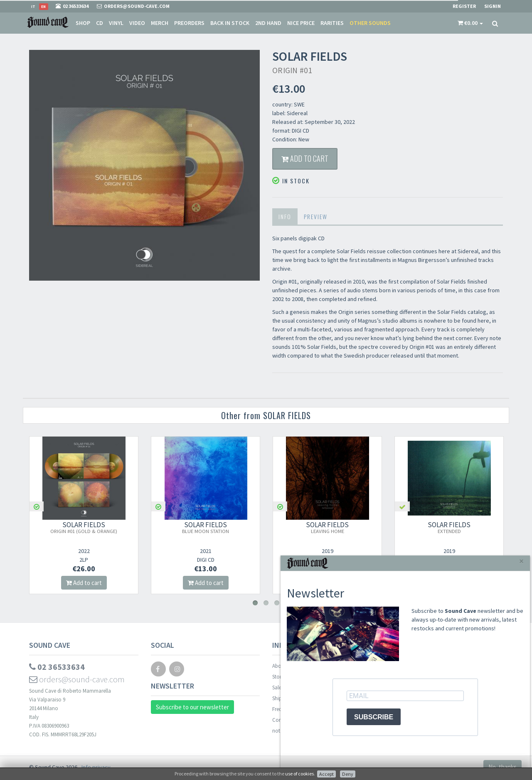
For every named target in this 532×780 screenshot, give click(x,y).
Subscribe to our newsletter (192, 707)
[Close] (521, 561)
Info (285, 216)
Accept (326, 774)
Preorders (189, 23)
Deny (348, 774)
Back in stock (230, 23)
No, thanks (502, 767)
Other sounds (370, 23)
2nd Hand (268, 23)
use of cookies (299, 774)
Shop (83, 23)
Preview (316, 216)
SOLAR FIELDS (84, 527)
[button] (470, 23)
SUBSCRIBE (374, 717)
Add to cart (305, 158)
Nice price (301, 23)
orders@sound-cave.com (77, 679)
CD (100, 23)
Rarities (332, 23)
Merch (160, 23)
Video (137, 23)
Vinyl (116, 23)
